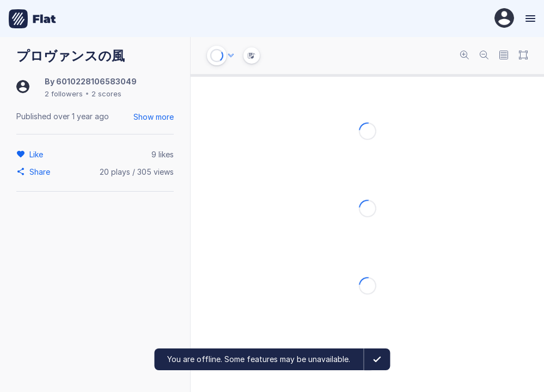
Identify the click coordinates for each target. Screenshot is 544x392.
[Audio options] (231, 56)
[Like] (38, 154)
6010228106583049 (96, 81)
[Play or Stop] (217, 56)
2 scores (106, 94)
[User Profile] (504, 19)
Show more (154, 117)
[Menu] (529, 19)
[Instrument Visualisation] (252, 56)
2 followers (64, 94)
